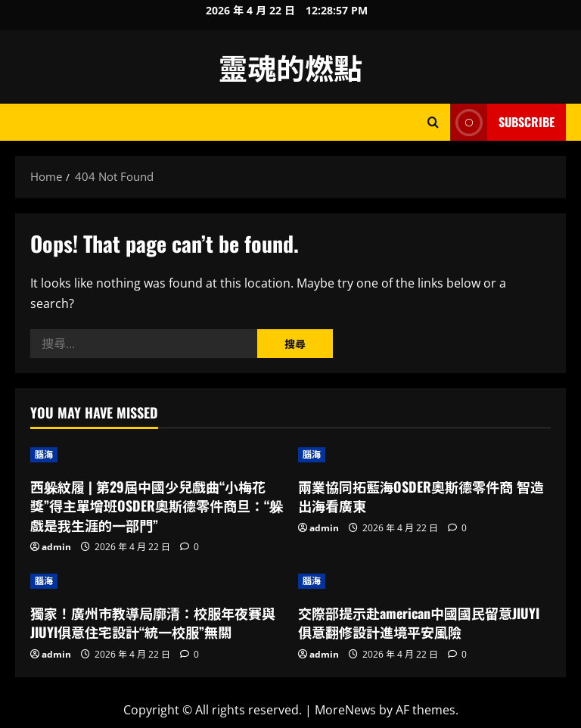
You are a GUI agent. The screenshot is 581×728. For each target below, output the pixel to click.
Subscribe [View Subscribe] (502, 122)
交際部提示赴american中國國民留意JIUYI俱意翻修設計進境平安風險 (419, 622)
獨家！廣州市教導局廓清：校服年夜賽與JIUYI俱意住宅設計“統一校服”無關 (153, 622)
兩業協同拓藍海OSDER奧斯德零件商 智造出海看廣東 (421, 496)
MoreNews (345, 710)
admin (56, 547)
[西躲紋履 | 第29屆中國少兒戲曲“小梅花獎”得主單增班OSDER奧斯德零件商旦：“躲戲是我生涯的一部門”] (157, 455)
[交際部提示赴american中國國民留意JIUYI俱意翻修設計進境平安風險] (424, 581)
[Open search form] (433, 122)
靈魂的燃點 (290, 67)
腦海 (44, 454)
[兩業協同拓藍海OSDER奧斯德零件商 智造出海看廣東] (424, 455)
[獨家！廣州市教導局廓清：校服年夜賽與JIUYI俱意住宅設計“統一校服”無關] (157, 581)
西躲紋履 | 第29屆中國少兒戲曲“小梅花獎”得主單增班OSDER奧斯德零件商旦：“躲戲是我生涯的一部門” (157, 506)
